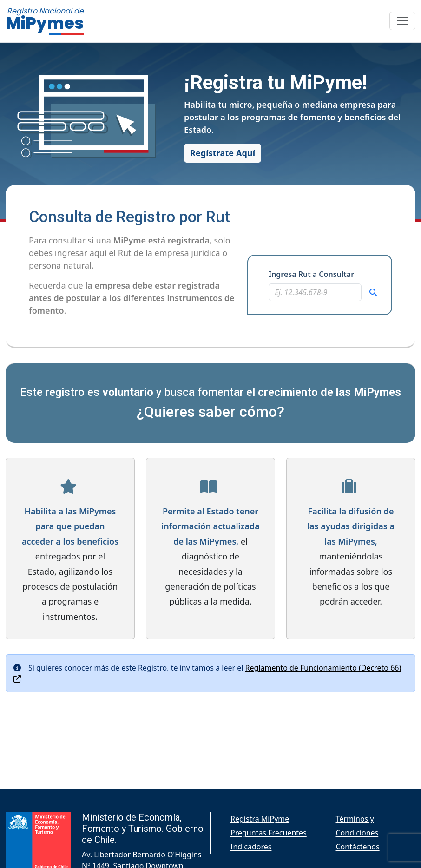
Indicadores (251, 847)
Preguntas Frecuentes (269, 833)
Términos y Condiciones (357, 826)
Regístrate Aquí (223, 153)
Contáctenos (358, 847)
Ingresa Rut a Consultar (311, 274)
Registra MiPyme (260, 819)
